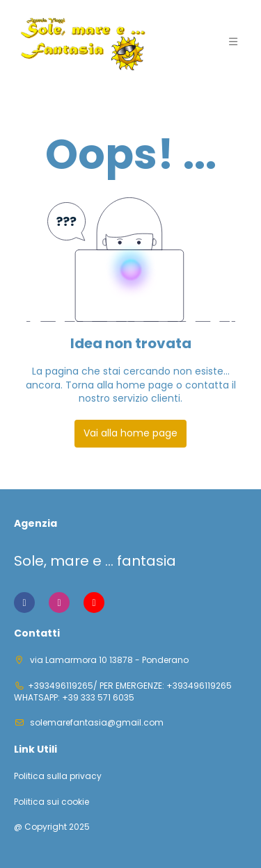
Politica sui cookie (52, 802)
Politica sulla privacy (58, 776)
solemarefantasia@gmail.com (96, 722)
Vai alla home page (130, 433)
